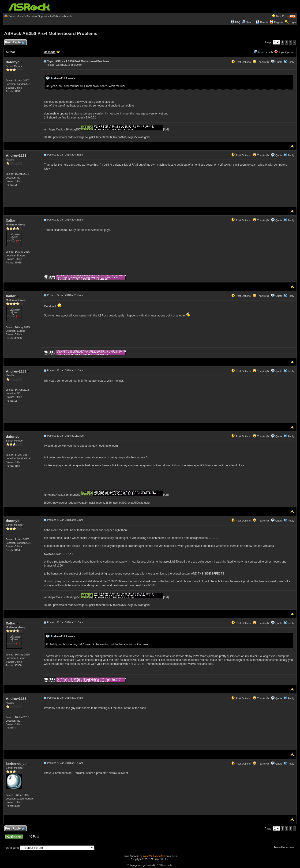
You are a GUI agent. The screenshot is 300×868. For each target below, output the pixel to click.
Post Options (241, 62)
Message (50, 52)
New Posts (283, 16)
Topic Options (284, 52)
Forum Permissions (285, 847)
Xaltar (12, 220)
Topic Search (263, 52)
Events (262, 22)
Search (250, 22)
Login (293, 22)
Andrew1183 (18, 155)
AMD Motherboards (61, 16)
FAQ (238, 22)
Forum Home (16, 16)
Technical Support (37, 16)
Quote (279, 62)
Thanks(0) (261, 62)
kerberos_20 (18, 764)
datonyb (14, 62)
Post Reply (15, 43)
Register (279, 22)
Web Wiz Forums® (153, 856)
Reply (291, 62)
